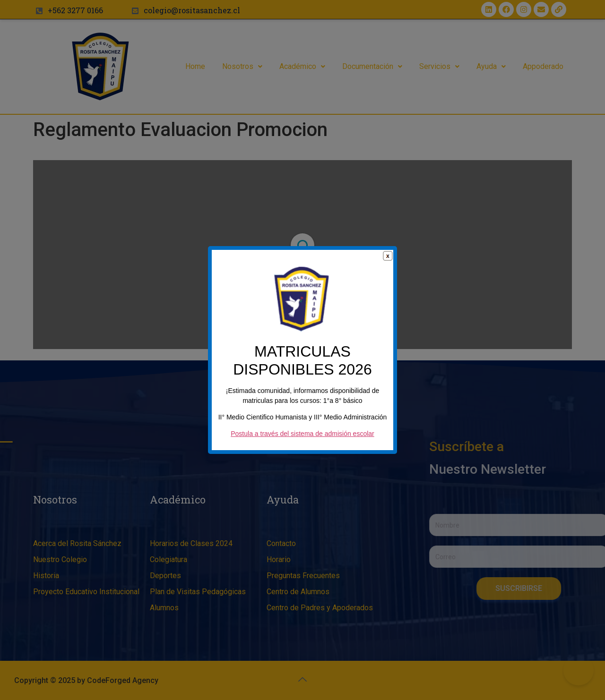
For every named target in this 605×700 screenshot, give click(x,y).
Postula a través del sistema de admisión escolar (302, 438)
